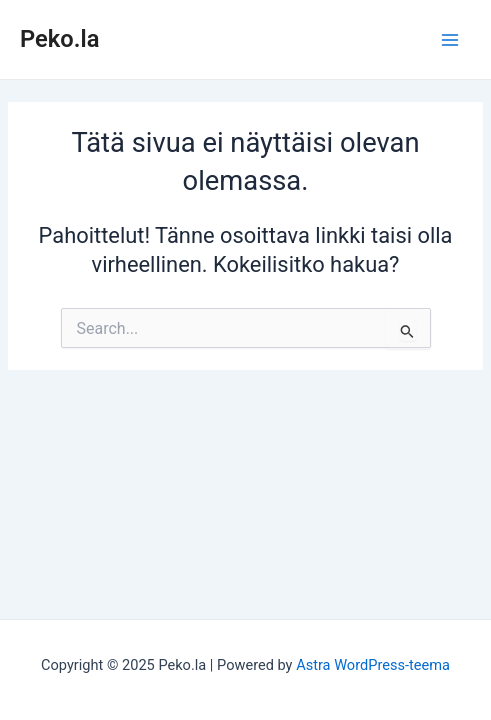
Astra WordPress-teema (373, 665)
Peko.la (59, 39)
